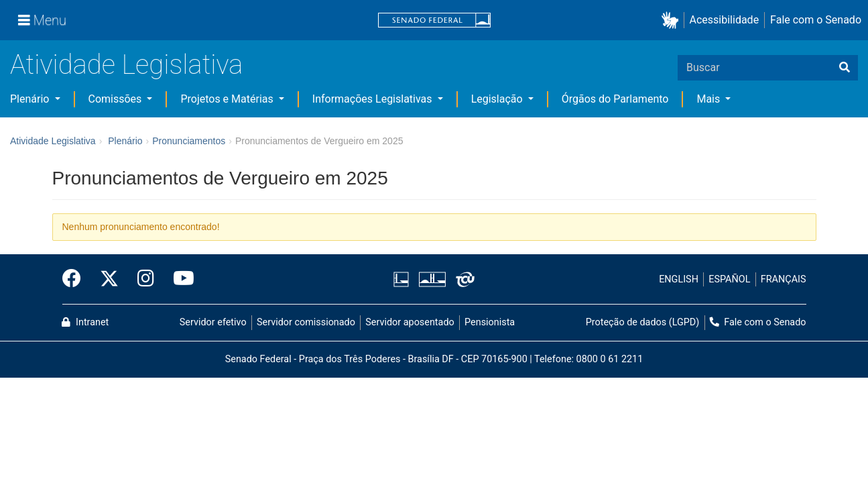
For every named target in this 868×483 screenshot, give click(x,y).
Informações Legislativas (374, 99)
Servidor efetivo (213, 322)
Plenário (31, 99)
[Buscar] (845, 68)
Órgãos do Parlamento (615, 99)
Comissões (117, 99)
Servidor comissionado (306, 322)
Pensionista (490, 322)
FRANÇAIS (784, 279)
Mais (709, 99)
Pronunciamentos (189, 141)
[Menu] (42, 20)
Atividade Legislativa (126, 65)
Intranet (85, 322)
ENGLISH (679, 279)
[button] (673, 20)
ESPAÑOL (729, 279)
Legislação (498, 99)
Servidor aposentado (410, 322)
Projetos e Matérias (228, 99)
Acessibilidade (725, 20)
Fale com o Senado (816, 20)
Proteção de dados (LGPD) (643, 322)
